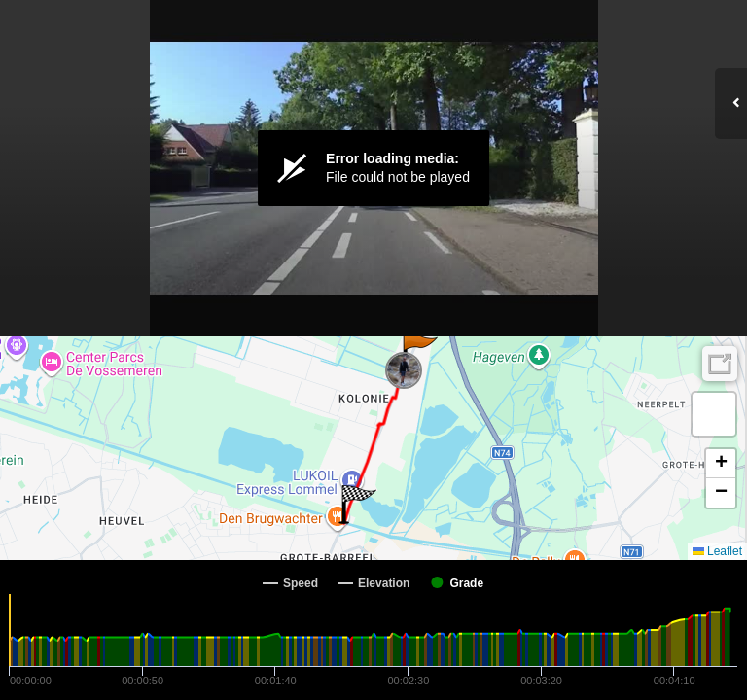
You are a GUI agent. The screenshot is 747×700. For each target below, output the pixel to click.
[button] (419, 352)
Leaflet (717, 551)
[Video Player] (373, 168)
